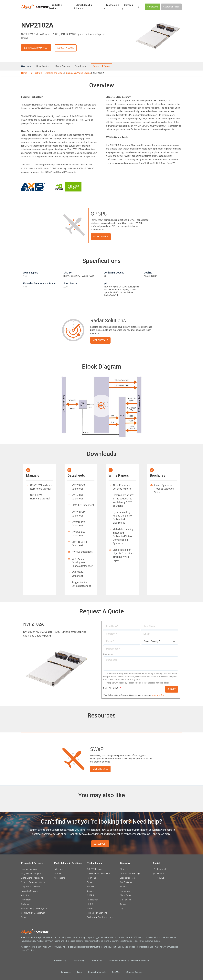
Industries (59, 869)
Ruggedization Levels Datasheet (81, 584)
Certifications (126, 882)
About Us (124, 869)
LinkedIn (161, 874)
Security (91, 887)
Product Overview (29, 869)
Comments (108, 654)
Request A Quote (101, 66)
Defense (58, 874)
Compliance (66, 972)
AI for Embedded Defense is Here (122, 487)
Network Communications (33, 882)
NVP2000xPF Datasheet (79, 514)
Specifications (43, 66)
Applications (60, 878)
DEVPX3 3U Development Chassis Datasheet (82, 562)
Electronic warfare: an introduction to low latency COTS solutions (123, 500)
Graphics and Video (54, 73)
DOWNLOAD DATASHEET (37, 48)
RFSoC (90, 904)
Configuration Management (33, 913)
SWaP (90, 908)
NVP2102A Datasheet (78, 574)
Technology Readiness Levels (100, 917)
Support (25, 917)
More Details (101, 237)
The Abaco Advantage (130, 874)
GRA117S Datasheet (83, 505)
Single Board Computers (32, 874)
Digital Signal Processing (32, 878)
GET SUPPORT (100, 844)
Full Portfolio (36, 73)
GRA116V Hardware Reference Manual (41, 487)
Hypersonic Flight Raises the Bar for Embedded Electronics (123, 517)
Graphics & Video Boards (78, 73)
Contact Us (153, 7)
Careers (124, 904)
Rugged (91, 882)
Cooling (91, 891)
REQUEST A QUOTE (65, 48)
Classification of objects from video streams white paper (123, 555)
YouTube (161, 878)
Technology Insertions (97, 913)
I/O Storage (26, 900)
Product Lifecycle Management (35, 908)
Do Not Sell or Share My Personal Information (129, 961)
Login (123, 908)
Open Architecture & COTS (99, 874)
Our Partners (126, 900)
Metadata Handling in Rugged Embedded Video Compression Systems (123, 536)
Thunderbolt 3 (93, 900)
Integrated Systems (30, 891)
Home (24, 73)
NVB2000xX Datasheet (78, 487)
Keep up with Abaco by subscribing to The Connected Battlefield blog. (138, 683)
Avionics (25, 895)
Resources (125, 891)
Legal (80, 972)
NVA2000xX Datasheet (78, 534)
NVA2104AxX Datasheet (79, 524)
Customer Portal (171, 7)
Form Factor (93, 878)
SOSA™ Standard (95, 869)
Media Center (126, 895)
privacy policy (158, 695)
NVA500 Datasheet (82, 552)
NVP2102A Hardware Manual (40, 497)
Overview (26, 66)
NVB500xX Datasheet (77, 497)
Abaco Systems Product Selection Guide (164, 489)
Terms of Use (96, 961)
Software (25, 904)
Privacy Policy (60, 961)
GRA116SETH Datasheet (79, 544)
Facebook (162, 869)
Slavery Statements (97, 972)
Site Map (116, 972)
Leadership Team (128, 878)
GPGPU (90, 895)
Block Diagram (63, 66)
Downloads (80, 66)
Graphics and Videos (30, 887)
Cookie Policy (78, 961)
